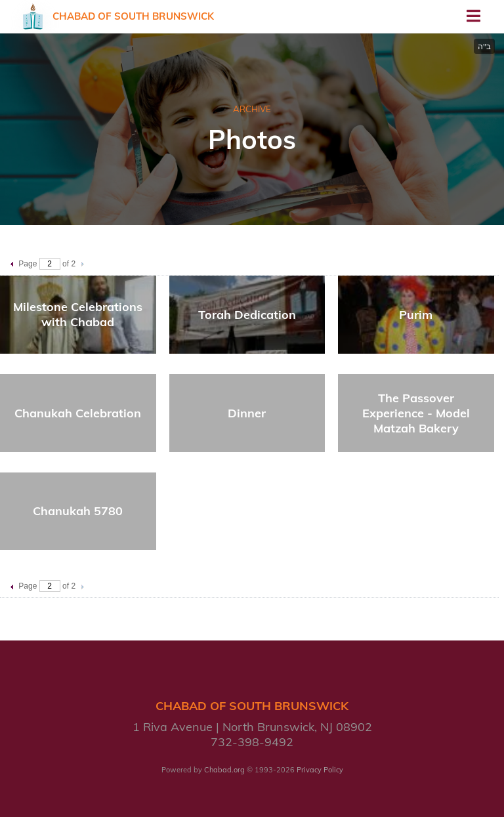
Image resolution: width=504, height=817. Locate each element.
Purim (416, 315)
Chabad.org (224, 770)
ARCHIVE (252, 109)
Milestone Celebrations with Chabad (78, 314)
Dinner (247, 413)
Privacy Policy (320, 770)
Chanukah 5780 (78, 511)
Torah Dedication (247, 315)
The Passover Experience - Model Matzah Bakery (416, 413)
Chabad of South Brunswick (133, 16)
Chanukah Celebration (78, 413)
